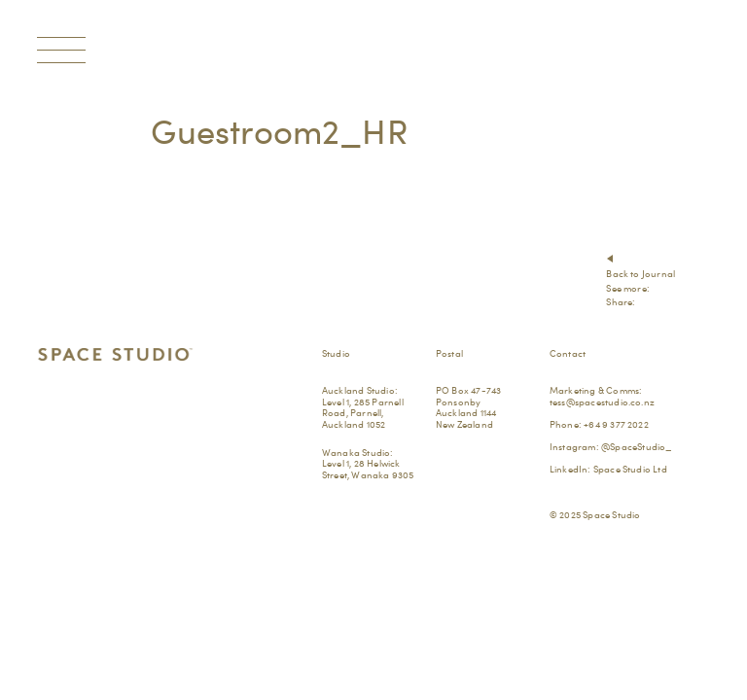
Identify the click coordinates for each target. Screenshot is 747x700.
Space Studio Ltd (630, 469)
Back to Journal (640, 273)
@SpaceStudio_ (637, 446)
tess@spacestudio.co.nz (602, 402)
